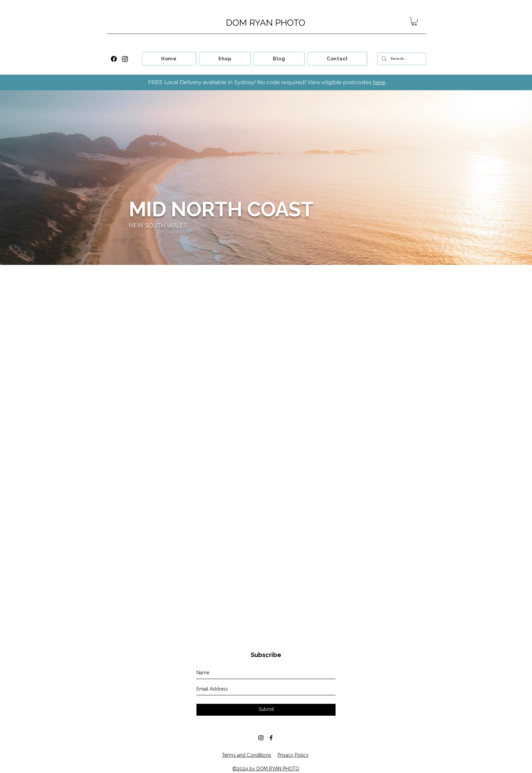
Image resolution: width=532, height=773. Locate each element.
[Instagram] (125, 59)
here (379, 82)
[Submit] (266, 710)
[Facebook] (114, 59)
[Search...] (401, 59)
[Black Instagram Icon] (261, 738)
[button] (414, 22)
